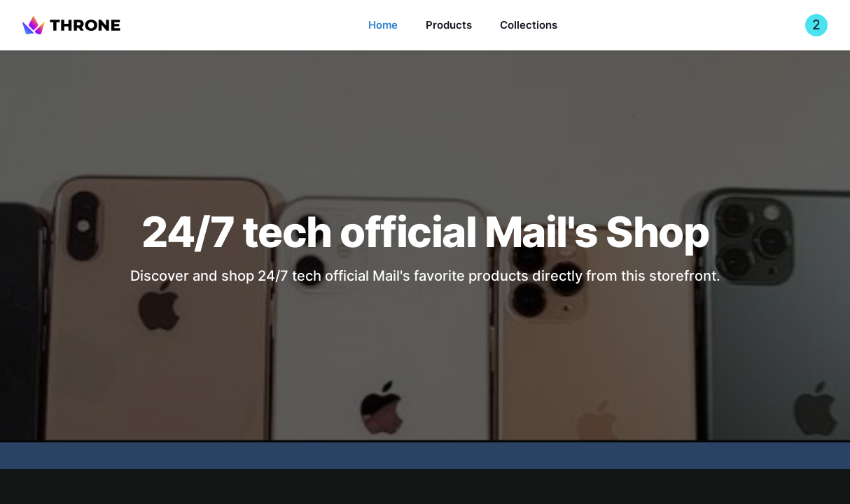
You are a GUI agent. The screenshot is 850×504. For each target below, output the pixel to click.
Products (449, 25)
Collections (529, 25)
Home (383, 25)
